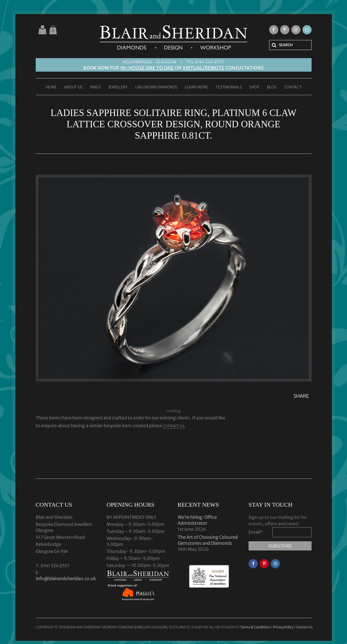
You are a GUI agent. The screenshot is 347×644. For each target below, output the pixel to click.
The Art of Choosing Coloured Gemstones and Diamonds (208, 540)
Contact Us (304, 627)
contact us (174, 426)
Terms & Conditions (256, 627)
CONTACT (293, 87)
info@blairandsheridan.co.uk (66, 579)
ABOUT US (73, 87)
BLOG (272, 87)
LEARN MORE (196, 87)
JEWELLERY (118, 87)
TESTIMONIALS (228, 87)
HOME (51, 87)
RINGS (95, 87)
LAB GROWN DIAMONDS (156, 87)
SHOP (254, 87)
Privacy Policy (283, 627)
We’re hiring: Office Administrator (197, 520)
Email (256, 532)
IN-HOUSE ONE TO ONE (147, 68)
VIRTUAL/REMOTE (203, 68)
